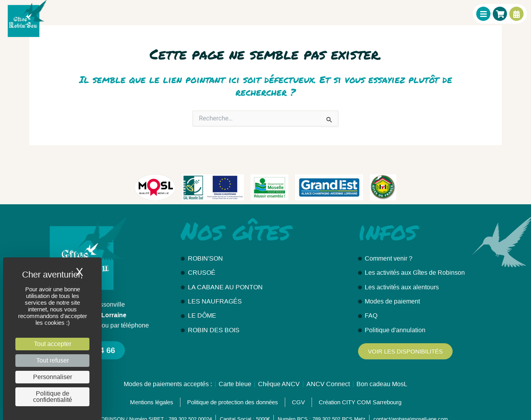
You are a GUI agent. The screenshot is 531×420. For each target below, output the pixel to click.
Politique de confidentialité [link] (53, 397)
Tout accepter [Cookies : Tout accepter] (53, 344)
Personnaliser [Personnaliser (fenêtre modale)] (53, 377)
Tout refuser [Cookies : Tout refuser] (53, 360)
